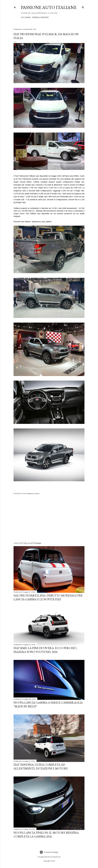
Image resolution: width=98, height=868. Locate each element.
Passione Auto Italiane (49, 7)
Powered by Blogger (49, 852)
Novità (37, 494)
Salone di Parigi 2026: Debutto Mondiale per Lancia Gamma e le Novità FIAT (48, 597)
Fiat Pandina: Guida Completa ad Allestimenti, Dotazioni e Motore (41, 766)
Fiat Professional (28, 494)
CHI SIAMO (26, 17)
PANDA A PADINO (40, 17)
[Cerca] (83, 7)
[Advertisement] (49, 519)
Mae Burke (57, 857)
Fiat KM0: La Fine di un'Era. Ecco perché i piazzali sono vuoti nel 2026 (45, 650)
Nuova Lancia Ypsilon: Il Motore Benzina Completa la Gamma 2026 (46, 834)
